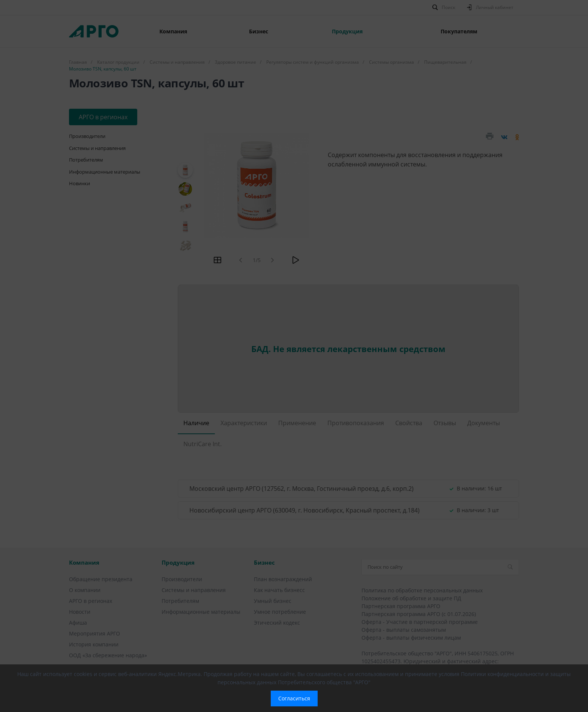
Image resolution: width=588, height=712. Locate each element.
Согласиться (294, 698)
